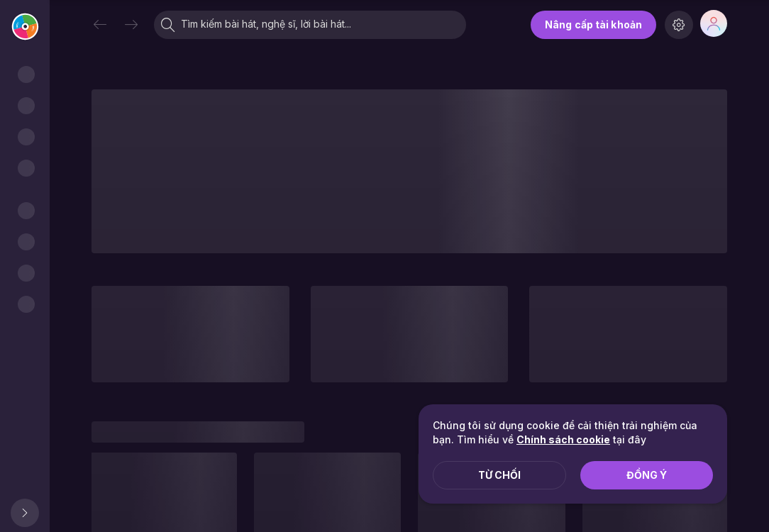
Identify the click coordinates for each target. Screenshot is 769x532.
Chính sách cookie (563, 439)
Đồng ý (647, 475)
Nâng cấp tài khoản (593, 24)
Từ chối (499, 475)
